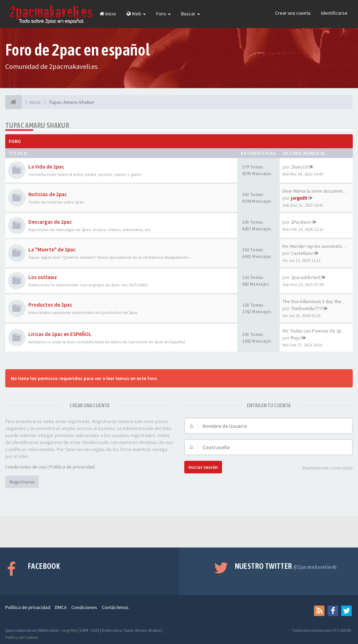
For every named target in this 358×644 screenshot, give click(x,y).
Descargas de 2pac (50, 222)
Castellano (302, 253)
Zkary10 (299, 167)
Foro (163, 14)
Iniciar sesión (203, 467)
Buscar (191, 14)
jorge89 (299, 198)
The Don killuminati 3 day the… (314, 301)
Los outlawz (43, 277)
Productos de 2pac (50, 305)
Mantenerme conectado (324, 468)
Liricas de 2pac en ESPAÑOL (60, 334)
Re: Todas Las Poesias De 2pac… (317, 331)
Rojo (296, 338)
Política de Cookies (22, 637)
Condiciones (84, 607)
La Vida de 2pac (46, 167)
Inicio (108, 14)
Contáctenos (115, 607)
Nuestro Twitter (286, 566)
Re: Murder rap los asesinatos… (316, 246)
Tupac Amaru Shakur (37, 125)
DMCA (61, 607)
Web (136, 14)
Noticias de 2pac (48, 194)
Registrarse (22, 482)
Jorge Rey (69, 630)
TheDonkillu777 (306, 308)
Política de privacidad (72, 467)
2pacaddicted (305, 277)
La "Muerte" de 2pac (52, 249)
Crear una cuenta (293, 13)
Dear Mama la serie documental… (317, 191)
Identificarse (334, 13)
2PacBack (301, 222)
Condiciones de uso (26, 467)
